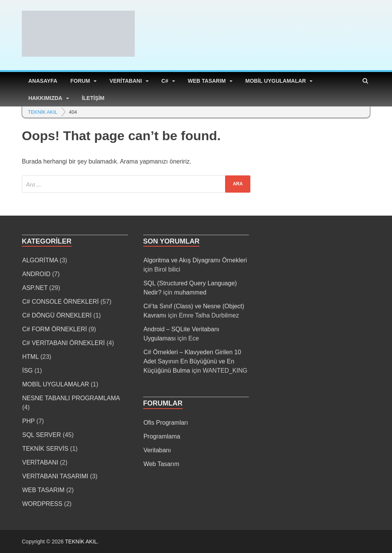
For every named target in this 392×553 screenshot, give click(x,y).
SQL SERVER (42, 435)
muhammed (190, 292)
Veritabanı (157, 450)
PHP (29, 421)
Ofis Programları (166, 423)
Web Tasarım (162, 464)
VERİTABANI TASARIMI (55, 476)
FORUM (80, 81)
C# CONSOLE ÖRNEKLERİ (60, 302)
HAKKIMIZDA (45, 98)
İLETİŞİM (93, 98)
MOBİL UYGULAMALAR (276, 81)
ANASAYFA (43, 81)
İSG (28, 371)
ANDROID (36, 274)
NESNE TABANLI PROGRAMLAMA (71, 398)
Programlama (162, 436)
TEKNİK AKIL (81, 542)
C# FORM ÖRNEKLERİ (55, 329)
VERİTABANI (126, 81)
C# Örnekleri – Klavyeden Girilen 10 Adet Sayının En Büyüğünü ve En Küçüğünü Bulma (192, 361)
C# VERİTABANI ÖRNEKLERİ (64, 343)
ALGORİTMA (40, 260)
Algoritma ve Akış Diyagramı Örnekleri (195, 260)
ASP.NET (35, 288)
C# (165, 81)
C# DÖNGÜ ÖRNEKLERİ (57, 315)
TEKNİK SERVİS (45, 449)
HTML (30, 357)
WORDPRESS (42, 504)
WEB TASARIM (207, 81)
